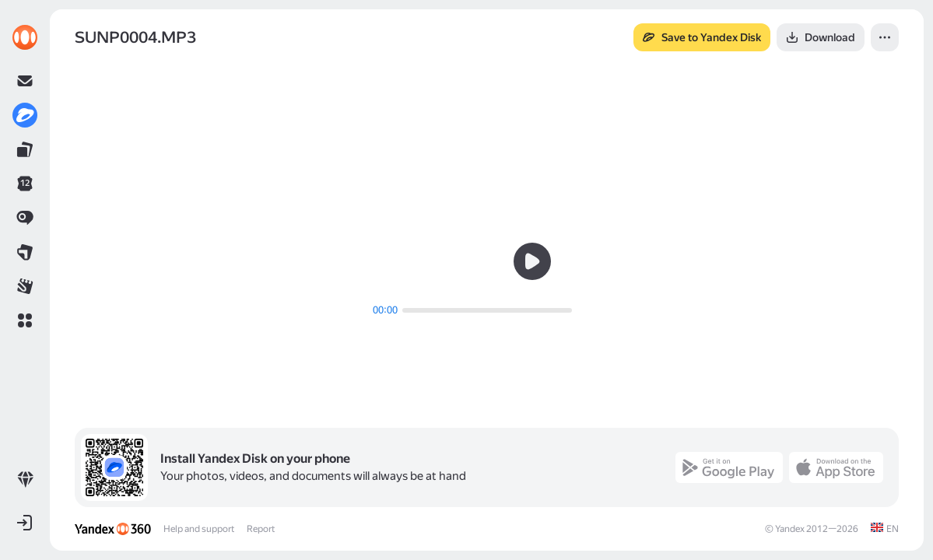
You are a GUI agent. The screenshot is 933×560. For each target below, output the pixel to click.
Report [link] (261, 529)
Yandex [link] (790, 529)
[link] (25, 37)
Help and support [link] (199, 529)
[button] (25, 320)
